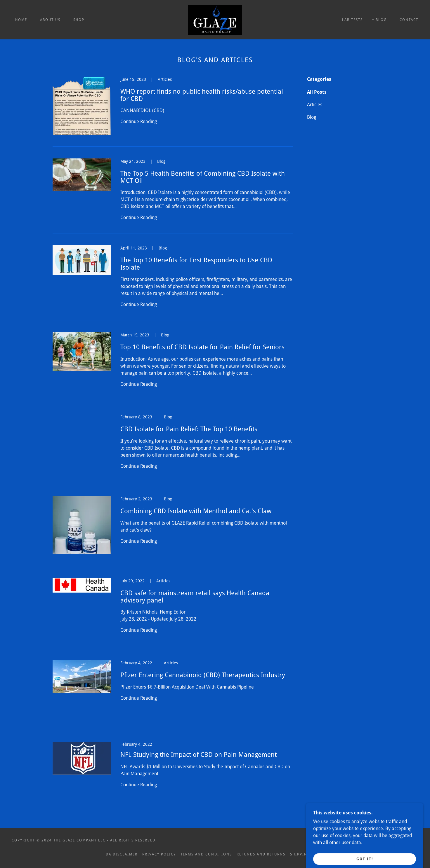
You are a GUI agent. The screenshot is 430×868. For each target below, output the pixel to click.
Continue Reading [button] (139, 122)
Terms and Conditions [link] (206, 854)
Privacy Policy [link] (159, 854)
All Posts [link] (317, 92)
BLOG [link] (381, 20)
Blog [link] (312, 117)
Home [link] (21, 20)
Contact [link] (409, 20)
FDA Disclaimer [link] (120, 854)
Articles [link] (315, 105)
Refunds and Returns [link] (261, 854)
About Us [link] (50, 20)
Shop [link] (79, 20)
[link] (215, 19)
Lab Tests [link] (352, 20)
